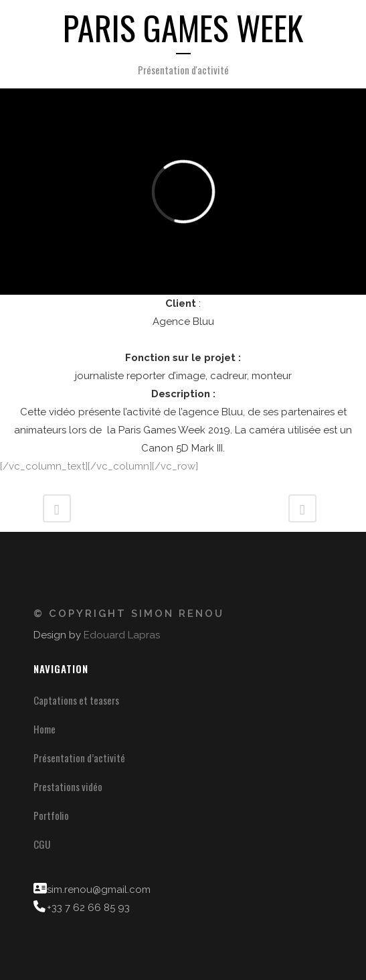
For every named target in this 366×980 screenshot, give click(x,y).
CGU (42, 844)
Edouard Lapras (122, 635)
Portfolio (51, 815)
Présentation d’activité (79, 758)
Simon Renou (178, 614)
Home (44, 729)
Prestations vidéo (68, 786)
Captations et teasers (76, 700)
